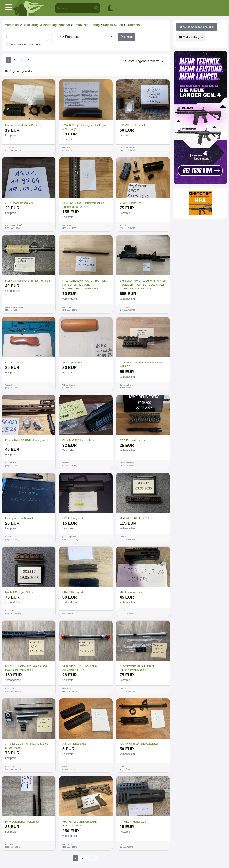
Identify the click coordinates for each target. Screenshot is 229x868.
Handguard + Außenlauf (19, 518)
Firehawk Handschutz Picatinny (24, 125)
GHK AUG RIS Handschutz (78, 440)
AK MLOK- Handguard (133, 822)
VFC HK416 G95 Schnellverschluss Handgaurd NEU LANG (83, 205)
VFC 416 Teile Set (130, 203)
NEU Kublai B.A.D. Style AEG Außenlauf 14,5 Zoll (80, 668)
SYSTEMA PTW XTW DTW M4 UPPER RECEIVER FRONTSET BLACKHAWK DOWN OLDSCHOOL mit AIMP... (143, 285)
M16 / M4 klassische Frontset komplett (28, 281)
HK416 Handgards (73, 592)
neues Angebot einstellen (197, 27)
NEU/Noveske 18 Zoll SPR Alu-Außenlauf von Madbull (138, 668)
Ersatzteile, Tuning (87, 25)
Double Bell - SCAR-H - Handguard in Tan (27, 442)
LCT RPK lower (14, 362)
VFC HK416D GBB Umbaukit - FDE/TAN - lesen (80, 824)
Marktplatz (12, 25)
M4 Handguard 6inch (132, 592)
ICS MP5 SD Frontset (132, 125)
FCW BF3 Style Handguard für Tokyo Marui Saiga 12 (84, 127)
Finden (127, 37)
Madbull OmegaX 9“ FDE (20, 592)
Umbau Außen (113, 25)
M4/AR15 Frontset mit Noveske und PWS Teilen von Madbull (26, 668)
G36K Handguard (73, 518)
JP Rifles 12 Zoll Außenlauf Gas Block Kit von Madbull (27, 746)
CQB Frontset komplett (133, 440)
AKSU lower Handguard (19, 203)
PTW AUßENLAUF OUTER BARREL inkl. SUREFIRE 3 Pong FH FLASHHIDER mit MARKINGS (84, 285)
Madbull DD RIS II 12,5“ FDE (136, 518)
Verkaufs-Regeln (191, 37)
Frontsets (133, 25)
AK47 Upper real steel (75, 362)
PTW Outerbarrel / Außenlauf (22, 822)
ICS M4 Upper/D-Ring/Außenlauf (139, 744)
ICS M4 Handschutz (74, 744)
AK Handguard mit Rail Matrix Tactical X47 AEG (142, 364)
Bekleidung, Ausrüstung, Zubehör (47, 25)
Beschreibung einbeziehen (27, 45)
